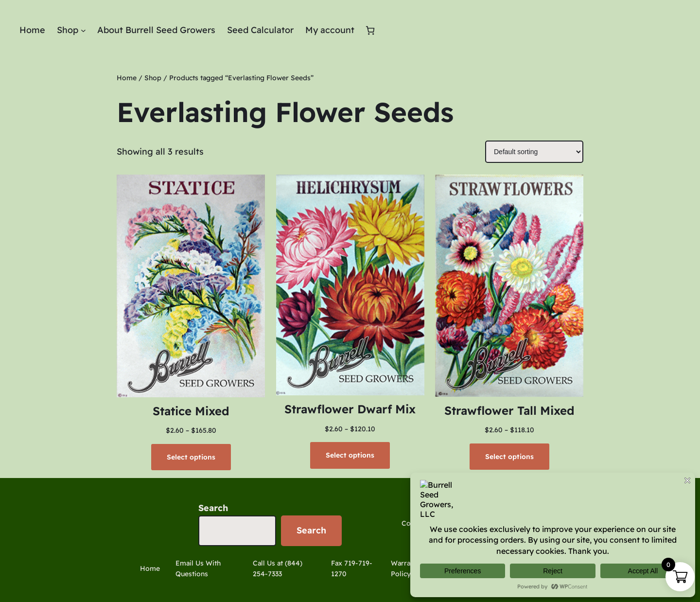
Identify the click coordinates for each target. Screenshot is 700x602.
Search (213, 508)
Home (127, 78)
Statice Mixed (191, 411)
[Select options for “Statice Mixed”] (191, 457)
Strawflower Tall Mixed (509, 410)
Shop (153, 78)
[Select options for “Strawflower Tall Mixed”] (509, 457)
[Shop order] (534, 152)
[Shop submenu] (83, 30)
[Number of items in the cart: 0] (370, 30)
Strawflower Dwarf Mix (350, 409)
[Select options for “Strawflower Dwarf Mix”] (350, 455)
